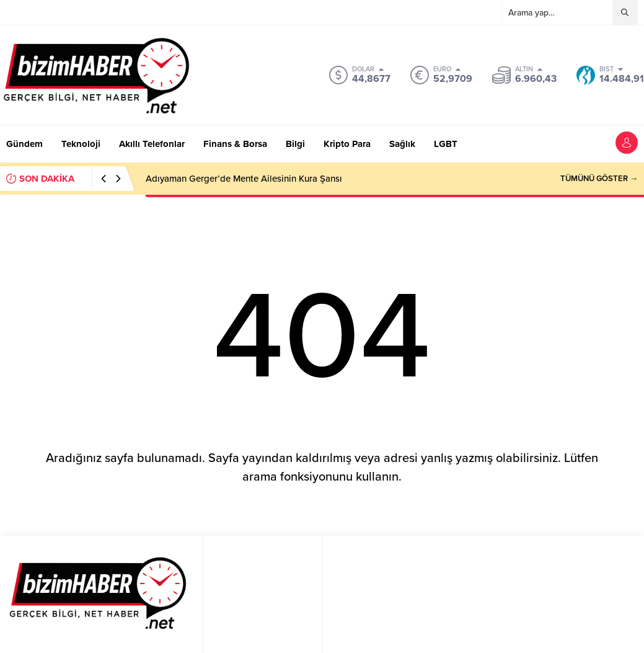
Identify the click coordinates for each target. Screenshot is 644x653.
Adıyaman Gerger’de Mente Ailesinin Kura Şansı (244, 179)
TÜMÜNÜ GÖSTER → (599, 179)
